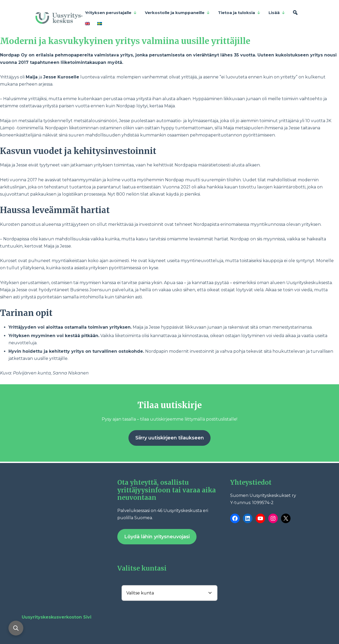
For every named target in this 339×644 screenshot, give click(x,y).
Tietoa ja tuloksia (239, 13)
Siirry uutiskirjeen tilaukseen (170, 438)
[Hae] (295, 13)
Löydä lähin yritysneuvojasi (157, 537)
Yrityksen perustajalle (111, 13)
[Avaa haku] (16, 628)
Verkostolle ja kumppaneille (177, 13)
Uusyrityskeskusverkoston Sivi (57, 617)
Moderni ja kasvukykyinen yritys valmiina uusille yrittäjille (125, 41)
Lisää (277, 13)
